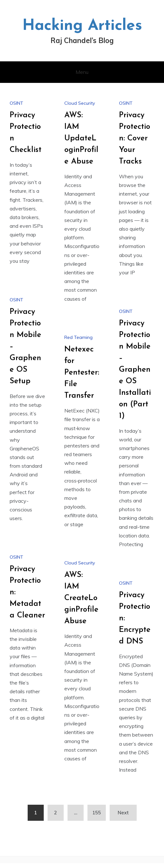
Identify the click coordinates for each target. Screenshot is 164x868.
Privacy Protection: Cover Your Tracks (135, 138)
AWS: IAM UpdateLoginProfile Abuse (81, 138)
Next (123, 813)
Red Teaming (78, 337)
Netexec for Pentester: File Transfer (82, 373)
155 (97, 813)
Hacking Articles (82, 26)
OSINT (16, 103)
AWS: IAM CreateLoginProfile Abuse (81, 598)
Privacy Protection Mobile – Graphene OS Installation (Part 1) (135, 370)
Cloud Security (80, 103)
